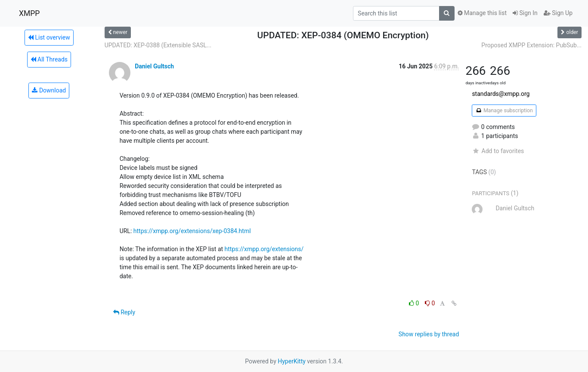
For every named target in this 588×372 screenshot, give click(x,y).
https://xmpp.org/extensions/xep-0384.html (192, 231)
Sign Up (558, 13)
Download (49, 90)
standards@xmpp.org (501, 94)
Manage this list (482, 13)
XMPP (29, 13)
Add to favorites (498, 151)
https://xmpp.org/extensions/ (264, 249)
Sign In (525, 13)
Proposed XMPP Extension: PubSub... (531, 45)
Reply (124, 312)
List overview (49, 37)
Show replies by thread (429, 334)
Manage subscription (504, 111)
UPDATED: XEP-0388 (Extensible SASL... (158, 45)
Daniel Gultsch (154, 66)
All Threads (49, 59)
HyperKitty (292, 361)
